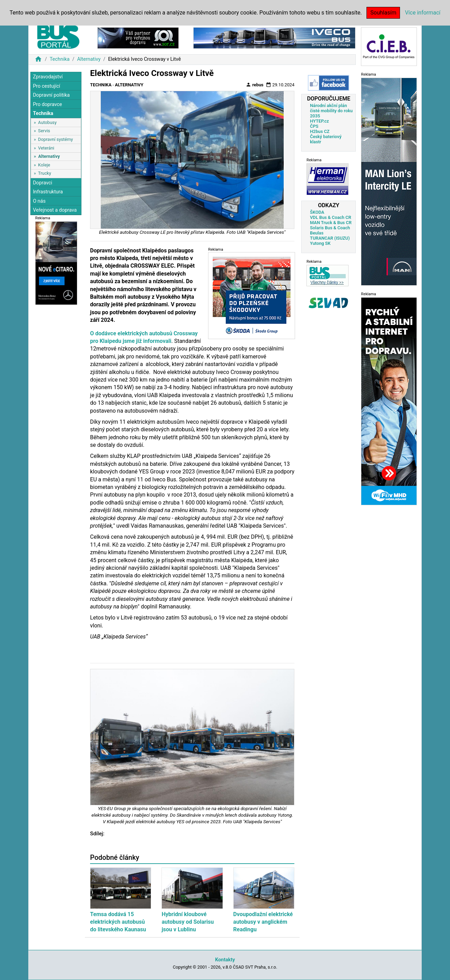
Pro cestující (46, 86)
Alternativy (89, 59)
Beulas (317, 233)
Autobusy (47, 122)
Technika (60, 59)
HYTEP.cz (319, 121)
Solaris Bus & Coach (330, 228)
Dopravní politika (51, 95)
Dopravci (42, 183)
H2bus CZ (320, 131)
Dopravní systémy (55, 139)
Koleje (44, 165)
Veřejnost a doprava (55, 210)
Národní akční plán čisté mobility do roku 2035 (331, 111)
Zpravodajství (48, 77)
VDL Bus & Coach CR (330, 217)
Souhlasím (383, 13)
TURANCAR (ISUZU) (330, 238)
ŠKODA (317, 212)
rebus (255, 85)
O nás (39, 201)
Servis (44, 131)
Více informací (423, 13)
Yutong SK (320, 243)
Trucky (45, 173)
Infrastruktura (48, 192)
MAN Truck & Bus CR (331, 223)
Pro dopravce (47, 104)
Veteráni (46, 148)
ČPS (314, 126)
